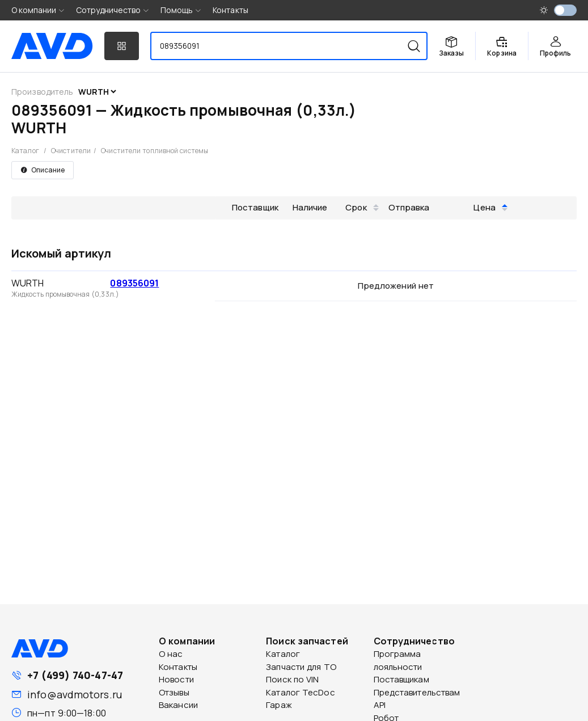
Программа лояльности (398, 660)
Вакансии (178, 705)
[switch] (565, 10)
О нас (171, 654)
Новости (176, 679)
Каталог (25, 151)
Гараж (279, 705)
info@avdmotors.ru (75, 694)
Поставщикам (401, 679)
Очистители (71, 151)
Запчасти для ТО (301, 667)
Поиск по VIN (292, 679)
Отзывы (174, 692)
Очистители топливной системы (155, 151)
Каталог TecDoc (300, 692)
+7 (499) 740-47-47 (75, 675)
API (380, 705)
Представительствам (417, 692)
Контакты (230, 10)
